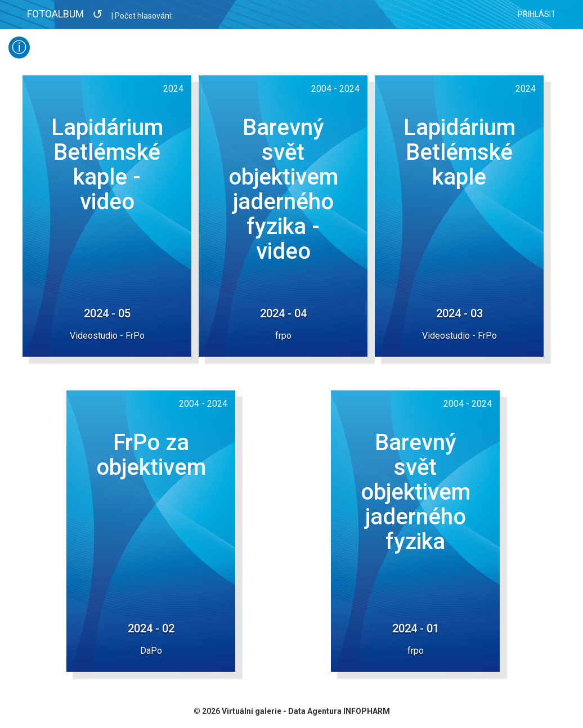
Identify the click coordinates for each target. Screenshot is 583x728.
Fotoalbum (55, 14)
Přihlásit (537, 14)
